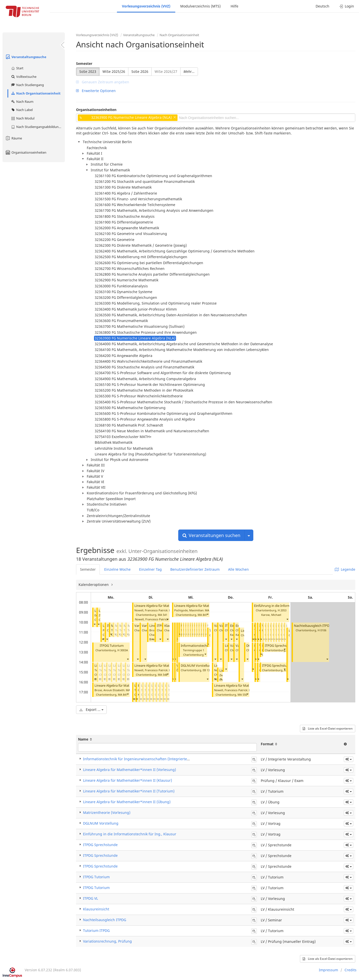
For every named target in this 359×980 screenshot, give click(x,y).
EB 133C (208, 670)
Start (17, 68)
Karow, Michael (271, 615)
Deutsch (322, 6)
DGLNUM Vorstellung (197, 666)
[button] (94, 624)
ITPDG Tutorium (112, 646)
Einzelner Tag (150, 569)
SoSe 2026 (140, 71)
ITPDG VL (90, 898)
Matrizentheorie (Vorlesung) (107, 813)
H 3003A (123, 650)
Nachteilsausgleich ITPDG (313, 626)
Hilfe (234, 6)
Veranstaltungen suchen (211, 535)
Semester (84, 63)
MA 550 (242, 695)
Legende (345, 569)
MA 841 (123, 695)
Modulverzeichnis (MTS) (200, 6)
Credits (351, 970)
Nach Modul (23, 118)
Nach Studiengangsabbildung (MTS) (38, 127)
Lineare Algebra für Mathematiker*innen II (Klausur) (128, 780)
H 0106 (322, 630)
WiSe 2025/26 (114, 71)
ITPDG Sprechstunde (280, 646)
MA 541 (163, 615)
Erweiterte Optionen (96, 91)
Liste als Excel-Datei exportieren (328, 728)
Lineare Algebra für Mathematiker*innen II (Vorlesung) (130, 770)
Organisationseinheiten (26, 152)
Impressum (328, 970)
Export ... (91, 709)
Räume (13, 138)
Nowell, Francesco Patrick (151, 619)
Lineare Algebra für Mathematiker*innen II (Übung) (127, 802)
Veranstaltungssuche (26, 57)
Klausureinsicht (96, 909)
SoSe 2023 (88, 71)
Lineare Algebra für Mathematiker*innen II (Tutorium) (129, 791)
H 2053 (282, 610)
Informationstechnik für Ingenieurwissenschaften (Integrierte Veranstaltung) (148, 759)
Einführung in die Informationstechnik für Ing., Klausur (130, 834)
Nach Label (22, 110)
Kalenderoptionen (94, 585)
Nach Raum (22, 102)
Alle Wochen (238, 569)
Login (347, 6)
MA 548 (163, 675)
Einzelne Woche (117, 569)
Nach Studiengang (27, 85)
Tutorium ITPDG (96, 930)
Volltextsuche (24, 77)
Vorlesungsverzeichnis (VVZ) (146, 6)
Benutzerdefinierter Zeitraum (195, 569)
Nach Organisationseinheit (36, 93)
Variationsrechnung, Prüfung (107, 941)
